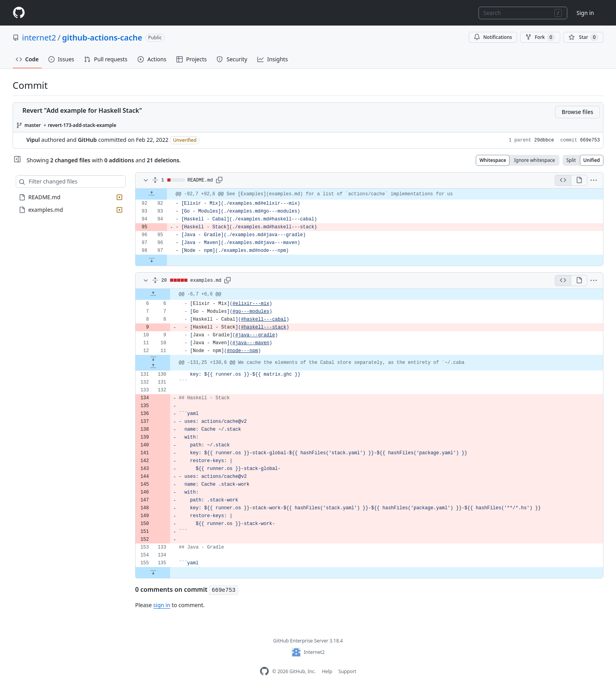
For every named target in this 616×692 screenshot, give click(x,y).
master (33, 125)
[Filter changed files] (71, 182)
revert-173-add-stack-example (82, 125)
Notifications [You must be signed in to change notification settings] (493, 37)
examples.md (206, 281)
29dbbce (544, 140)
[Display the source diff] (563, 180)
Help (327, 671)
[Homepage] (19, 13)
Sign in (585, 13)
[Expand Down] (151, 260)
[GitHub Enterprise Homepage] (264, 671)
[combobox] (523, 13)
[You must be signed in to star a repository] (583, 37)
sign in (162, 605)
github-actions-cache (102, 38)
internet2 (39, 38)
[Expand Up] (151, 194)
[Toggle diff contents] (145, 180)
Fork (540, 37)
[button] (219, 180)
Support (347, 671)
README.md (200, 180)
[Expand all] (155, 180)
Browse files (577, 112)
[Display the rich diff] (579, 180)
